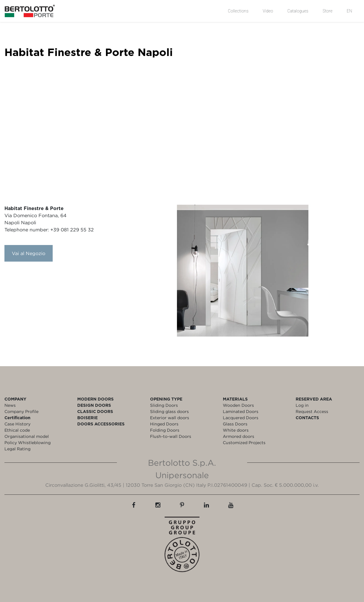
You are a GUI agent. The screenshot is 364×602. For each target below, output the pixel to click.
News (10, 405)
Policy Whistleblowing (28, 442)
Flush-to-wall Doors (171, 436)
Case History (17, 424)
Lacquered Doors (241, 418)
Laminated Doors (241, 411)
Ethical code (17, 430)
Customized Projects (244, 442)
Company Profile (21, 411)
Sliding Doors (164, 405)
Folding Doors (165, 430)
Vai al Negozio (29, 253)
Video (268, 11)
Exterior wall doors (170, 418)
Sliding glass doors (169, 411)
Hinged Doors (164, 424)
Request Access (312, 411)
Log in (302, 405)
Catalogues (298, 11)
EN (349, 11)
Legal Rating (17, 449)
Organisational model (27, 436)
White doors (236, 430)
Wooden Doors (238, 405)
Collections (238, 11)
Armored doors (239, 436)
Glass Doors (235, 424)
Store (327, 11)
